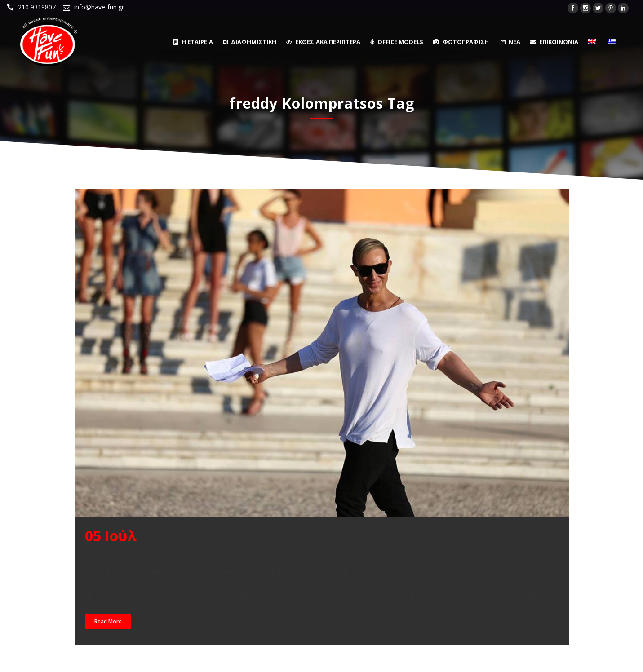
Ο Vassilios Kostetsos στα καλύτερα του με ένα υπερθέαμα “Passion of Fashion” (319, 544)
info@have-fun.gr (99, 7)
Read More (108, 621)
